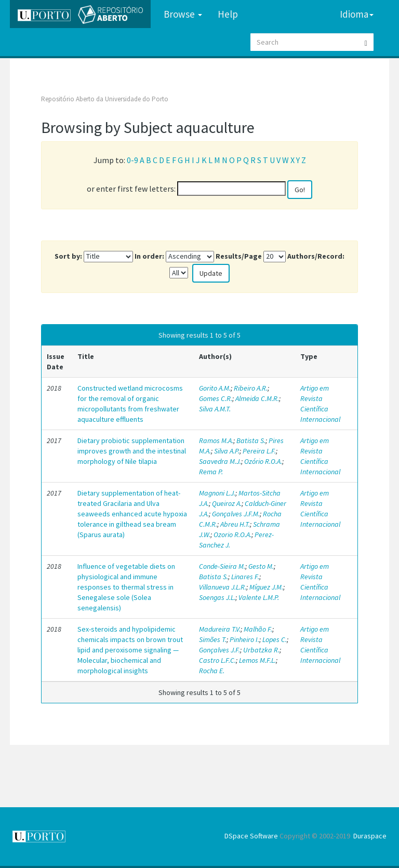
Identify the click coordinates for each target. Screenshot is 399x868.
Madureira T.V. (220, 629)
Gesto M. (261, 566)
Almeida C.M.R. (257, 398)
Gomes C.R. (216, 398)
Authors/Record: (316, 256)
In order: (149, 256)
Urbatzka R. (261, 650)
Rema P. (211, 472)
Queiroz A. (227, 503)
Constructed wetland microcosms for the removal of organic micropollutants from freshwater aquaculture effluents (130, 404)
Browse (183, 14)
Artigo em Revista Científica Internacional (320, 404)
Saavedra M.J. (220, 461)
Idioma (357, 14)
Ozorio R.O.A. (232, 535)
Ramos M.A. (216, 440)
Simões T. (213, 639)
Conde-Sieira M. (222, 566)
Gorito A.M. (215, 388)
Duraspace (370, 836)
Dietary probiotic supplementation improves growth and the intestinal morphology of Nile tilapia (132, 451)
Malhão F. (258, 629)
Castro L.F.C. (217, 660)
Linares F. (245, 577)
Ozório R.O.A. (263, 461)
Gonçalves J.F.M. (236, 514)
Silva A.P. (227, 451)
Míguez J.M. (266, 587)
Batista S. (251, 440)
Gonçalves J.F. (220, 650)
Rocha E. (212, 671)
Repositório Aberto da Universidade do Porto (105, 99)
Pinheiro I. (244, 639)
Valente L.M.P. (259, 597)
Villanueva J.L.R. (223, 587)
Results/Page (239, 256)
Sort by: (68, 256)
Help (228, 14)
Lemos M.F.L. (257, 660)
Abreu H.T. (235, 524)
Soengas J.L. (217, 597)
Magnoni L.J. (217, 493)
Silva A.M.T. (215, 409)
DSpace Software (251, 836)
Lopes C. (275, 639)
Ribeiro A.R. (251, 388)
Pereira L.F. (259, 451)
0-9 (132, 160)
